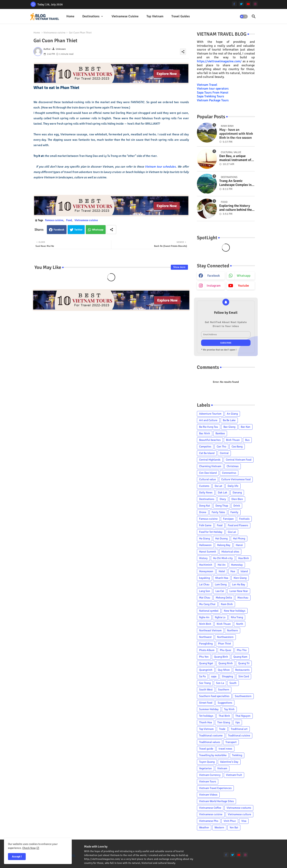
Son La (220, 683)
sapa (214, 676)
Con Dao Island (208, 473)
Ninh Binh (205, 624)
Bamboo (220, 433)
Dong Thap (222, 506)
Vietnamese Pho (209, 821)
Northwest (205, 637)
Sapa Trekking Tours (210, 96)
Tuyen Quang (207, 762)
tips (238, 722)
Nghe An (204, 617)
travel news (225, 749)
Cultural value (207, 479)
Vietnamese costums (239, 808)
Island (244, 571)
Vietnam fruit (234, 775)
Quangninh (206, 670)
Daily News (206, 493)
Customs (204, 486)
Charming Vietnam (210, 466)
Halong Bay (224, 545)
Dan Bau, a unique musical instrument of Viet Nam (235, 158)
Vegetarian (205, 768)
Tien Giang (224, 722)
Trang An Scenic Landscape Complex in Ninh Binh (235, 183)
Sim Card (244, 676)
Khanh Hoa (222, 578)
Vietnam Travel (207, 85)
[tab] (70, 16)
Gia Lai (232, 532)
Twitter (78, 230)
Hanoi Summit (208, 552)
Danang (237, 493)
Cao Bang (237, 447)
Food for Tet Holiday (211, 532)
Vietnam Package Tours (213, 100)
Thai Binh (224, 716)
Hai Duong (221, 538)
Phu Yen (204, 657)
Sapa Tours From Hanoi (213, 93)
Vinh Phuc (230, 821)
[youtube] (248, 4)
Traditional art (239, 729)
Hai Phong (239, 538)
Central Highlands (210, 460)
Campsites (205, 447)
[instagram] (255, 4)
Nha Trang (237, 617)
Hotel (222, 571)
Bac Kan (246, 427)
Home (70, 16)
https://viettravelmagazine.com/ (219, 61)
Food (69, 220)
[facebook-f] (234, 4)
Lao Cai (220, 591)
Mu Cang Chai (207, 604)
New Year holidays (235, 611)
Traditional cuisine (239, 736)
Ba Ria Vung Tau (209, 427)
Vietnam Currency (210, 775)
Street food (206, 703)
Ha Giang (204, 538)
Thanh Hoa (205, 722)
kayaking (204, 578)
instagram (214, 286)
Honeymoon (206, 571)
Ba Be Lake (229, 420)
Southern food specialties (214, 696)
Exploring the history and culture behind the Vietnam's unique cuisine (235, 208)
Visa (244, 821)
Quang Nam (240, 657)
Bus (247, 440)
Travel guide (206, 749)
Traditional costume (211, 736)
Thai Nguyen (243, 716)
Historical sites (230, 552)
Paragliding (206, 644)
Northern (232, 630)
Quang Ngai (206, 663)
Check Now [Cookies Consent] (29, 848)
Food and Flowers (238, 525)
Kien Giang (240, 578)
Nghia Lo (220, 617)
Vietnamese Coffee (210, 808)
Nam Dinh (227, 604)
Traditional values (210, 742)
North (240, 624)
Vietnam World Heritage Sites (216, 801)
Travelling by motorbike (213, 755)
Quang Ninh (226, 663)
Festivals (244, 519)
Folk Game (205, 525)
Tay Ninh (229, 709)
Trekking (237, 755)
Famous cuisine (54, 220)
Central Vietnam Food (239, 460)
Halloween (205, 545)
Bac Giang (229, 427)
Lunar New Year (239, 591)
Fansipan (228, 519)
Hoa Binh (244, 558)
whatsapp (244, 276)
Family (234, 512)
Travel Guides (181, 16)
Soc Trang (205, 683)
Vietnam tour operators (213, 89)
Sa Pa (202, 676)
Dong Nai (205, 506)
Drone (203, 512)
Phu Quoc (226, 650)
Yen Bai (234, 827)
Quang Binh (221, 657)
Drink (237, 506)
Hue (233, 571)
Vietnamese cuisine (125, 16)
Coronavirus (229, 473)
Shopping (227, 676)
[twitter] (241, 4)
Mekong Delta (224, 598)
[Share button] (111, 230)
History (203, 558)
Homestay (237, 565)
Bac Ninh (205, 433)
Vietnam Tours (208, 782)
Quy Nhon (224, 670)
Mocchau (243, 598)
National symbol (209, 611)
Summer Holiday (209, 709)
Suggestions (225, 703)
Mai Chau (205, 598)
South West (206, 690)
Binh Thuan (233, 440)
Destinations (91, 16)
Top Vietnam (155, 16)
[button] (244, 17)
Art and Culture (208, 420)
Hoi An (222, 565)
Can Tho (221, 447)
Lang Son (205, 591)
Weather (204, 827)
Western (219, 827)
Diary (223, 499)
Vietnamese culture (239, 814)
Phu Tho (242, 650)
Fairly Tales (218, 512)
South (233, 683)
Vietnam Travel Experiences (215, 788)
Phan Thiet (225, 644)
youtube (243, 286)
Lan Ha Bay (239, 584)
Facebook (59, 230)
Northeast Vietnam (210, 630)
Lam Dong (221, 584)
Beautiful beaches (210, 440)
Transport (231, 742)
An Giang (232, 414)
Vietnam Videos (208, 795)
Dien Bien (237, 499)
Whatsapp (98, 230)
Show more (179, 267)
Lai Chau (204, 584)
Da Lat (218, 486)
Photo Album (207, 650)
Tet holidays (206, 716)
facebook (214, 276)
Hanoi (239, 545)
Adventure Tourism (210, 414)
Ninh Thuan (224, 624)
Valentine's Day (229, 762)
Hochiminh (206, 565)
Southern (224, 690)
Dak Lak (223, 493)
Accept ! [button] (17, 857)
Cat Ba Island (207, 453)
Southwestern (243, 696)
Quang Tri (244, 663)
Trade (222, 729)
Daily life (233, 486)
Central (224, 453)
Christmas (233, 466)
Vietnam (222, 768)
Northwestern (225, 637)
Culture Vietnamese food (236, 479)
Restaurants (242, 670)
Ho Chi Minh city (223, 558)
